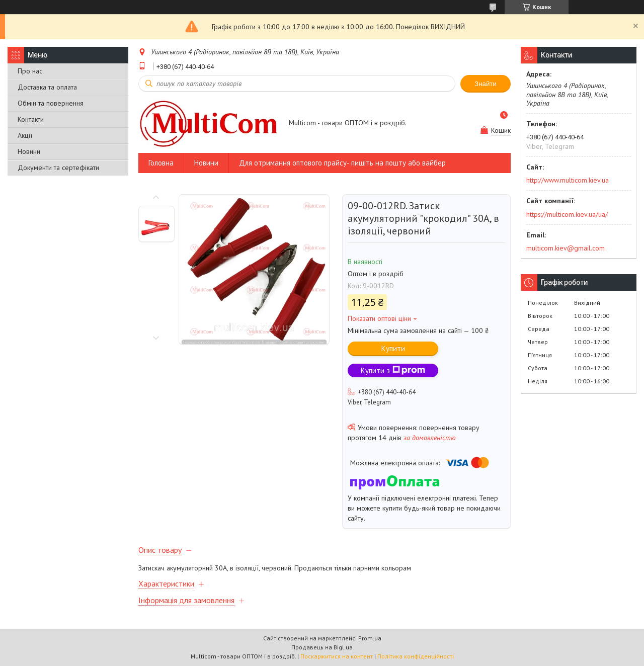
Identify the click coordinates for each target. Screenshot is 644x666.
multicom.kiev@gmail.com (566, 248)
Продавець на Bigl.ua (322, 647)
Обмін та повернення (51, 103)
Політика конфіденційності (416, 656)
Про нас (30, 71)
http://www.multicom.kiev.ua (568, 180)
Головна (161, 163)
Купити (393, 348)
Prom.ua (370, 638)
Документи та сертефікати (58, 168)
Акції (25, 135)
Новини (29, 151)
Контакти (31, 119)
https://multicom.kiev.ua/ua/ (567, 214)
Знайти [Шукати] (486, 84)
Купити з (393, 370)
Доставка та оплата (47, 87)
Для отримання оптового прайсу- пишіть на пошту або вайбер (342, 163)
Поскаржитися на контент (337, 656)
